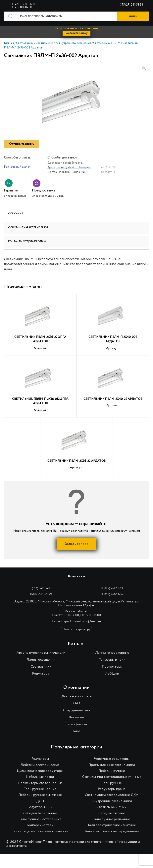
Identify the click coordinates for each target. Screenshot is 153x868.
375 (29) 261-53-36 (132, 5)
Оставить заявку (77, 33)
